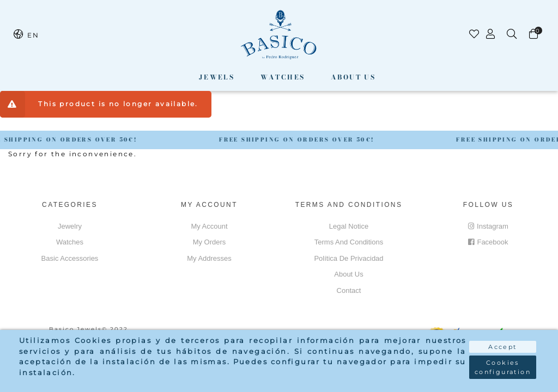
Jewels (217, 77)
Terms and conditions (349, 242)
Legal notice (349, 226)
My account (209, 226)
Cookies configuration (503, 367)
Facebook (488, 242)
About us (353, 77)
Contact (349, 290)
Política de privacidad (348, 258)
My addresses (209, 258)
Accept (502, 347)
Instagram (488, 226)
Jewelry (70, 226)
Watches (283, 77)
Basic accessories (70, 258)
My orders (210, 242)
